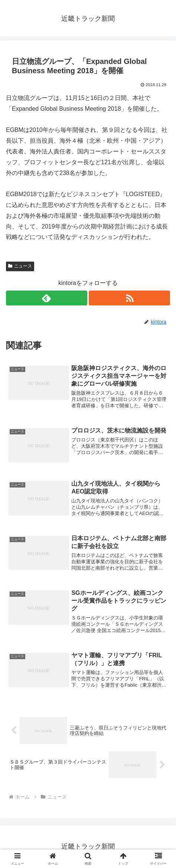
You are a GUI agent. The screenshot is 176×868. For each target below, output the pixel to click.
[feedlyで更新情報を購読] (47, 298)
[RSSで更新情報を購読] (129, 298)
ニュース (20, 266)
